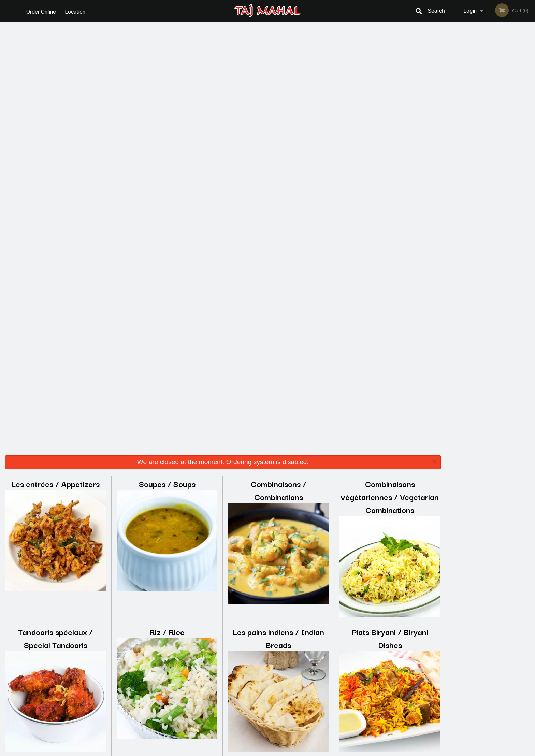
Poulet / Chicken (390, 351)
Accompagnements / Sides (167, 500)
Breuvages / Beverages (390, 500)
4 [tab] (495, 143)
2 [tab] (475, 143)
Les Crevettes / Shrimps (278, 351)
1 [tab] (465, 143)
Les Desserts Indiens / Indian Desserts (278, 506)
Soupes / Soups (167, 55)
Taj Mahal (118, 656)
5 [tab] (506, 143)
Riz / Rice (167, 203)
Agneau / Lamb (167, 351)
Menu (250, 665)
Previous (451, 95)
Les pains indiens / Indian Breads (278, 210)
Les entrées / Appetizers (55, 55)
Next (530, 95)
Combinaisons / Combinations (279, 62)
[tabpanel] (490, 91)
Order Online (41, 11)
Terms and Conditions (322, 673)
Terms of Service (279, 751)
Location (76, 11)
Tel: (379, 681)
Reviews (309, 665)
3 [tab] (485, 143)
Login (470, 11)
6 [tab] (516, 143)
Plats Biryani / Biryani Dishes (390, 210)
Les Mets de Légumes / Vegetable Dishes (55, 506)
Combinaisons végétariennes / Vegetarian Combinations (390, 68)
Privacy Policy (315, 681)
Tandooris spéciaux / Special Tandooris (55, 210)
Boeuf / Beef (56, 351)
